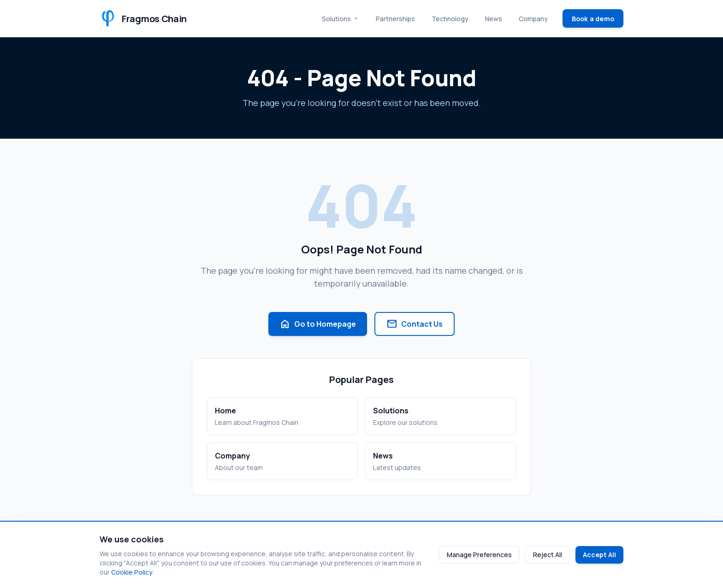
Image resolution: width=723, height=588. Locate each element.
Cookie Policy (132, 572)
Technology (450, 19)
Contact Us (415, 324)
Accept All (599, 555)
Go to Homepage (318, 324)
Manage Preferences (479, 555)
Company (533, 19)
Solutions (341, 18)
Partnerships (395, 19)
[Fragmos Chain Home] (143, 18)
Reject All (548, 555)
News (494, 19)
